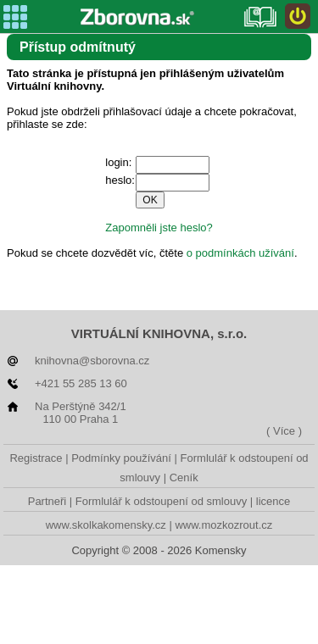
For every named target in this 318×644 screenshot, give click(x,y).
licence (273, 501)
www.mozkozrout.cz (223, 525)
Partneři (47, 501)
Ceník (184, 477)
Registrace (36, 458)
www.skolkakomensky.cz (106, 525)
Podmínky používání (121, 458)
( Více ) (284, 431)
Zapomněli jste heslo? (159, 228)
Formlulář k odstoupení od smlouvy (161, 501)
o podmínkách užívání (240, 253)
